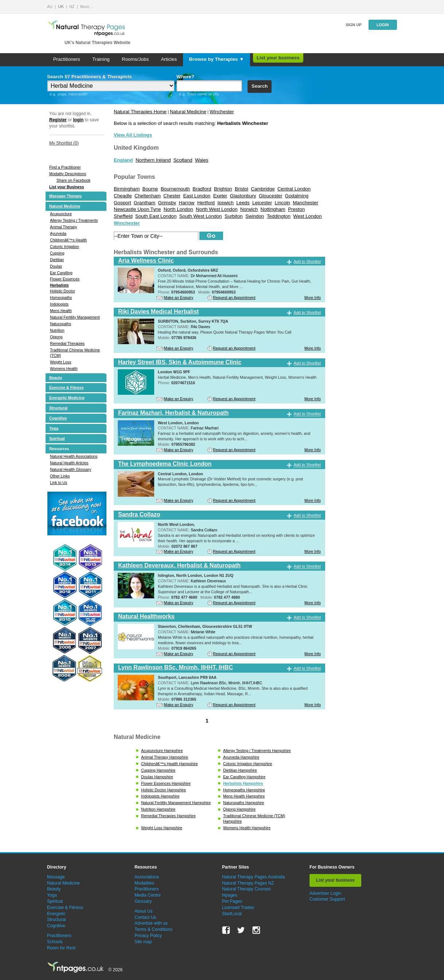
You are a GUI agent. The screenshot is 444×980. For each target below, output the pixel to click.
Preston (296, 209)
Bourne (150, 189)
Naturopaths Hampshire (244, 803)
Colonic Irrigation (65, 247)
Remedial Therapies (67, 343)
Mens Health (61, 311)
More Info (313, 298)
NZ (72, 7)
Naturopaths (61, 324)
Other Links (60, 476)
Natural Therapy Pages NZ (248, 883)
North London (178, 209)
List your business (278, 58)
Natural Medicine (65, 206)
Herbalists (59, 285)
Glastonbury (243, 196)
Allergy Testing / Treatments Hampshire (257, 751)
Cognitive (58, 418)
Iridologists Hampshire (160, 796)
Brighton (223, 189)
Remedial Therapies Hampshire (168, 816)
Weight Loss (61, 362)
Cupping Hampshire (158, 770)
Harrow (187, 203)
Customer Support (327, 899)
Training (101, 59)
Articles (169, 59)
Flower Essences (65, 279)
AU (50, 7)
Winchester (222, 112)
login (78, 120)
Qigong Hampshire (239, 809)
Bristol (242, 189)
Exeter (220, 196)
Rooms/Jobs (135, 59)
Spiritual (57, 438)
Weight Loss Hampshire (162, 828)
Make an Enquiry (179, 298)
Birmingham (127, 189)
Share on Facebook (73, 180)
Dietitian (57, 260)
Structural (58, 408)
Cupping (57, 253)
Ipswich (225, 203)
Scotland (183, 160)
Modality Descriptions (68, 174)
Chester (172, 196)
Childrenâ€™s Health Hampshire (170, 764)
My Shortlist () (64, 143)
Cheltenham (148, 196)
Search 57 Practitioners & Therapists (89, 77)
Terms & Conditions (153, 929)
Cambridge (263, 189)
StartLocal (232, 914)
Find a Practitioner (65, 167)
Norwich (249, 209)
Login (383, 25)
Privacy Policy (148, 936)
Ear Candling (61, 273)
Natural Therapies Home (140, 112)
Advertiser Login (325, 893)
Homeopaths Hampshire (244, 790)
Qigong (56, 337)
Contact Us (145, 917)
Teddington (279, 216)
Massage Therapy (65, 196)
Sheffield (123, 216)
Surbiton (234, 216)
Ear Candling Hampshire (244, 777)
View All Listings (133, 135)
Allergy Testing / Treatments (74, 220)
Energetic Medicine (67, 398)
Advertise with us (151, 923)
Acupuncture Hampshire (162, 751)
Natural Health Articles (69, 463)
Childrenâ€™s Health (68, 240)
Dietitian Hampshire (240, 770)
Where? (185, 77)
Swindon (255, 216)
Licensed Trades (238, 908)
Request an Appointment (234, 298)
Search (260, 86)
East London (197, 196)
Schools (55, 942)
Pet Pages (232, 901)
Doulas (56, 266)
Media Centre (148, 895)
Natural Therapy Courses (246, 889)
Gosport (122, 203)
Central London (294, 189)
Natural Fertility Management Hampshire (176, 803)
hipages (230, 895)
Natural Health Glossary (71, 469)
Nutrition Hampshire (158, 809)
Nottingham (273, 209)
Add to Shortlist (307, 261)
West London (307, 216)
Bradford (202, 189)
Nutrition (57, 330)
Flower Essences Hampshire (166, 783)
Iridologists (59, 304)
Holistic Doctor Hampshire (163, 790)
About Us (143, 911)
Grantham (145, 203)
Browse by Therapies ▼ (216, 59)
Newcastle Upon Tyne (137, 209)
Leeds (243, 203)
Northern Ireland (153, 160)
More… (87, 7)
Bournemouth (175, 189)
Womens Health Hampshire (247, 828)
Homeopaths (61, 298)
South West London (201, 216)
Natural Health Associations (74, 456)
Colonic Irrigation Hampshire (248, 764)
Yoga (54, 428)
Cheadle (123, 196)
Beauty (56, 378)
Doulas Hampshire (157, 777)
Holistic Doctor (63, 291)
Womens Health (64, 369)
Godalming (297, 196)
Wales (202, 160)
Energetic (56, 914)
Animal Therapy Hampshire (165, 757)
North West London (217, 209)
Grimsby (167, 203)
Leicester (262, 203)
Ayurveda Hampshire (241, 757)
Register (58, 120)
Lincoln (283, 203)
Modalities (144, 883)
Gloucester (270, 196)
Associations (147, 877)
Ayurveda (58, 233)
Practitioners (67, 59)
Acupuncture (61, 214)
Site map (143, 942)
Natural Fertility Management (75, 317)
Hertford (206, 203)
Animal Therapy (63, 227)
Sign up (354, 25)
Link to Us (59, 483)
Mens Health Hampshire (244, 796)
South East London (156, 216)
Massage (56, 877)
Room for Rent (61, 948)
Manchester (305, 203)
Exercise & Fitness (67, 387)
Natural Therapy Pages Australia (254, 877)
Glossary (143, 901)
